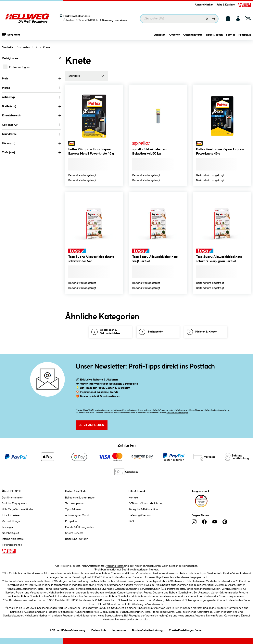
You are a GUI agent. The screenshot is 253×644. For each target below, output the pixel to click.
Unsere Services (74, 533)
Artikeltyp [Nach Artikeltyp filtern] (32, 97)
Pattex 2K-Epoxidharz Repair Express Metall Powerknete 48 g (91, 152)
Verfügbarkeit (32, 58)
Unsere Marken (204, 5)
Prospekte (245, 35)
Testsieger (8, 527)
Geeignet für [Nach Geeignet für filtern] (32, 125)
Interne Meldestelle (13, 539)
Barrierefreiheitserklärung (147, 630)
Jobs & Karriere (226, 5)
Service (231, 35)
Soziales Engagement (15, 504)
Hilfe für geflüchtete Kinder (18, 509)
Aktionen (174, 35)
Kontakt (133, 498)
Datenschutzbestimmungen (177, 413)
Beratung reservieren (113, 20)
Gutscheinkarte (193, 35)
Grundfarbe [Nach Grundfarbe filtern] (32, 134)
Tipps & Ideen (214, 35)
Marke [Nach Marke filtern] (32, 88)
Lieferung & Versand (140, 515)
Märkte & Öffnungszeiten (80, 527)
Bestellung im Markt (77, 539)
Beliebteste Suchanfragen (80, 498)
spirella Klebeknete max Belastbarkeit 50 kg (150, 152)
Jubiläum (160, 35)
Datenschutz (99, 630)
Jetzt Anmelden (92, 425)
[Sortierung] (87, 76)
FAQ (131, 521)
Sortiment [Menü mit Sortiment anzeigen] (11, 34)
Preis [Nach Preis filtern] (32, 79)
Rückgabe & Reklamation (143, 509)
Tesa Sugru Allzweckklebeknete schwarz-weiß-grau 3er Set (219, 259)
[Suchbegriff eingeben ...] (179, 19)
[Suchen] (214, 19)
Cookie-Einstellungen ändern (186, 630)
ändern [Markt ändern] (86, 16)
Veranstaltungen (12, 521)
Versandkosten (115, 566)
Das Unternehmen (13, 498)
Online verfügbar (19, 67)
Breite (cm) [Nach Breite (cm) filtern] (32, 106)
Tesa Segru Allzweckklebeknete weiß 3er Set (155, 259)
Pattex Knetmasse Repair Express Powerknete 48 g (220, 152)
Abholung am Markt (77, 515)
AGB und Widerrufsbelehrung (146, 504)
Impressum (119, 630)
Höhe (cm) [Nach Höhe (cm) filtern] (32, 143)
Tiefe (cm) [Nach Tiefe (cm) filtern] (32, 153)
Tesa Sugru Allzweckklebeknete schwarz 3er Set (91, 259)
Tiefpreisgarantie (12, 545)
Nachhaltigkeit (11, 533)
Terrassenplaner (75, 504)
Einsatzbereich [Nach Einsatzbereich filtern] (32, 116)
